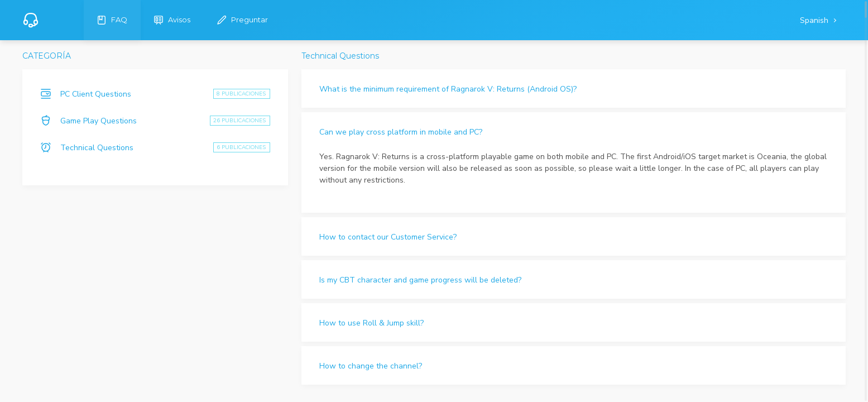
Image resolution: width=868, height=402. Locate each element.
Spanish (815, 20)
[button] (574, 88)
